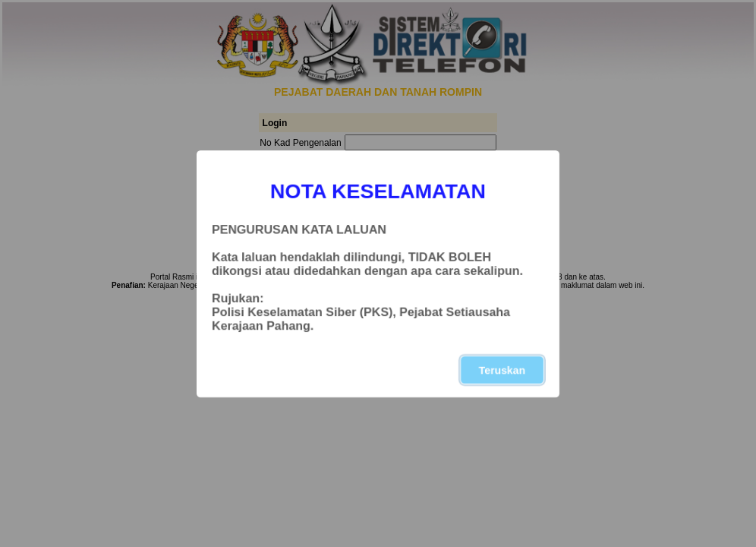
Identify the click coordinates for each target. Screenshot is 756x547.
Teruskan (502, 370)
